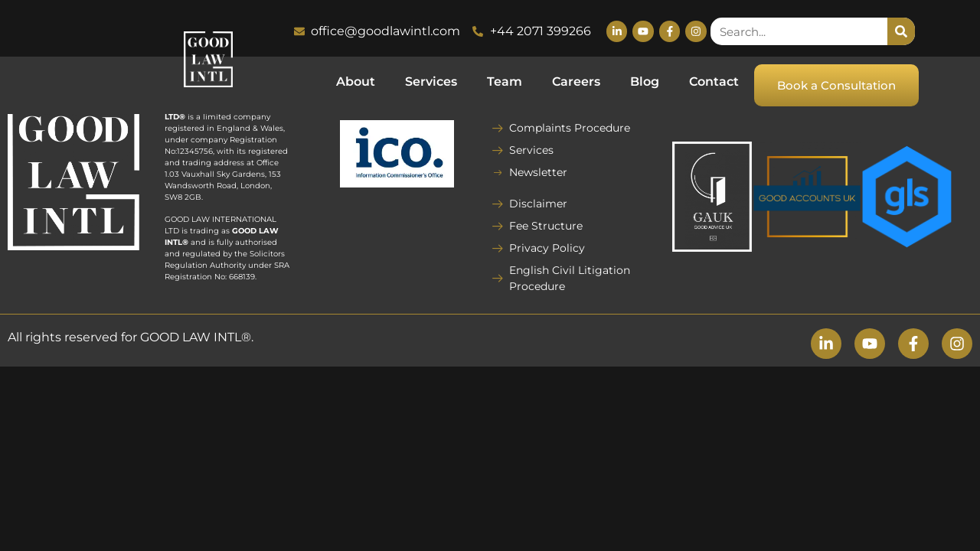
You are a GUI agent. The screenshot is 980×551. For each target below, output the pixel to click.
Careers (576, 82)
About (356, 82)
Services (431, 82)
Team (505, 82)
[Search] (901, 31)
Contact (714, 82)
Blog (645, 82)
